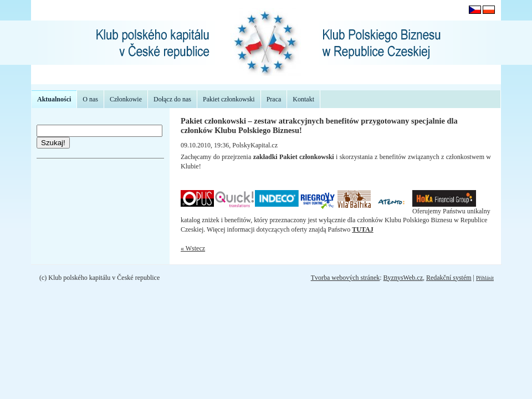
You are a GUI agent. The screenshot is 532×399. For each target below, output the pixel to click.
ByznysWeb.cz (403, 278)
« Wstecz (193, 248)
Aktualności (54, 99)
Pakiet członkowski (229, 99)
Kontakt (303, 99)
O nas (90, 99)
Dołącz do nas (172, 99)
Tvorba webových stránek (346, 278)
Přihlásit (485, 278)
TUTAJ (362, 229)
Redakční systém (449, 278)
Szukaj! (53, 143)
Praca (274, 99)
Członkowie (126, 99)
